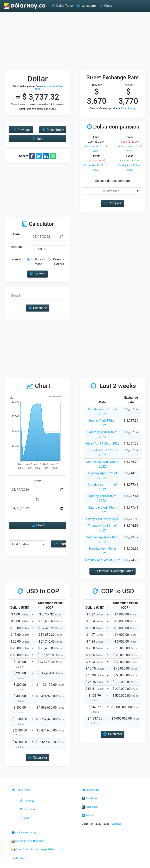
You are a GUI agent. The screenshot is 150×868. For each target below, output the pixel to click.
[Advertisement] (75, 41)
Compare (112, 203)
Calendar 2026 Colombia (28, 841)
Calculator (86, 6)
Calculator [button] (38, 758)
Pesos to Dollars (59, 262)
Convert (37, 274)
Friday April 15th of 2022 (102, 443)
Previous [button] (21, 130)
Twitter (88, 815)
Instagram (90, 807)
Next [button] (37, 139)
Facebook (89, 798)
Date (17, 234)
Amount (16, 247)
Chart (105, 6)
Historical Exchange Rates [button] (112, 571)
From (37, 481)
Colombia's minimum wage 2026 (33, 849)
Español (116, 824)
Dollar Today (62, 6)
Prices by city (128, 108)
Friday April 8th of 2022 (102, 519)
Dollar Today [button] (53, 130)
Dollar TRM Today (24, 832)
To (37, 500)
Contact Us (91, 790)
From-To (16, 259)
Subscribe (37, 308)
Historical (27, 801)
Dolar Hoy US (19, 858)
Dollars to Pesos (38, 262)
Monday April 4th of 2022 (102, 560)
